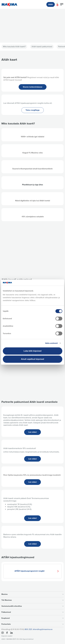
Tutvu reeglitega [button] (33, 110)
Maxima (32, 594)
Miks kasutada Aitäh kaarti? (14, 47)
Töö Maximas (32, 600)
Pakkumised (32, 612)
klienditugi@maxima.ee (43, 629)
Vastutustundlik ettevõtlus (32, 606)
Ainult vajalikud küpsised (32, 359)
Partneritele (32, 624)
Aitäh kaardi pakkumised (42, 47)
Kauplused (32, 618)
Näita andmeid (51, 343)
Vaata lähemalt (12, 36)
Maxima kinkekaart (33, 386)
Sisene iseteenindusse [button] (33, 87)
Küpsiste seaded (7, 636)
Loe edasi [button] (32, 432)
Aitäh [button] (51, 4)
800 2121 (28, 629)
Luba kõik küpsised (32, 351)
